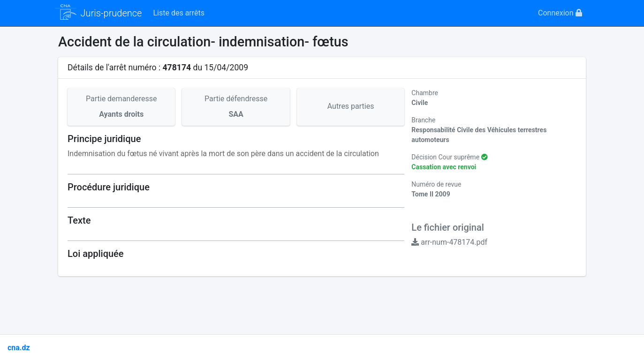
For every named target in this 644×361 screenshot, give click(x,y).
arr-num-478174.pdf (449, 242)
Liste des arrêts (179, 13)
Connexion (560, 13)
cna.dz (19, 348)
